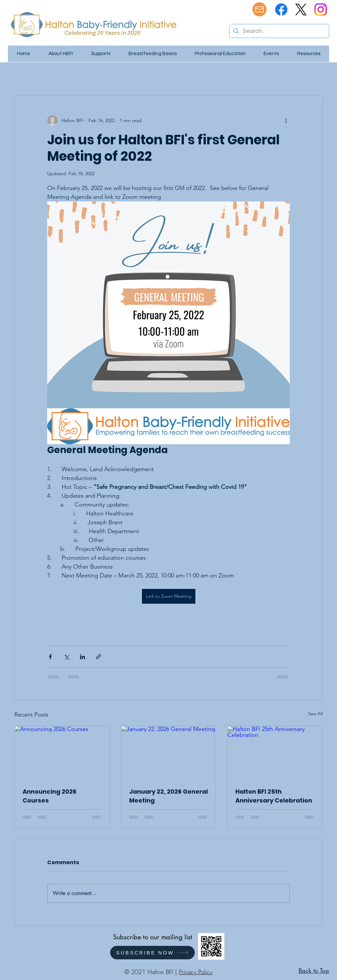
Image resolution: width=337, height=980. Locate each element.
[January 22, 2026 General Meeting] (169, 753)
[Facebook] (281, 10)
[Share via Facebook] (50, 657)
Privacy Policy (196, 972)
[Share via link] (99, 657)
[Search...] (279, 31)
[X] (301, 10)
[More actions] (286, 120)
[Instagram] (321, 10)
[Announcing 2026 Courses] (62, 753)
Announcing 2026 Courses (50, 796)
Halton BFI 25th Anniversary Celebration (274, 796)
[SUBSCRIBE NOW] (152, 953)
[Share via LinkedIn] (82, 657)
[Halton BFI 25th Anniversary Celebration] (275, 753)
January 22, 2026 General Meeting (168, 796)
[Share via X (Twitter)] (66, 657)
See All (315, 714)
